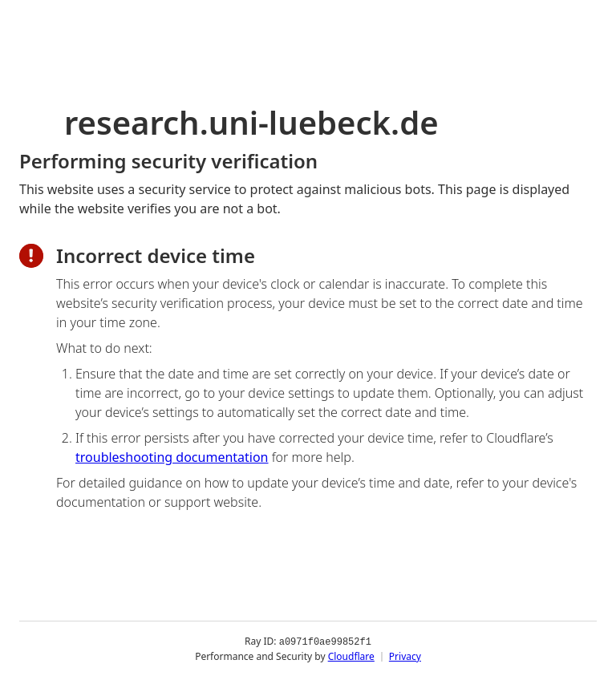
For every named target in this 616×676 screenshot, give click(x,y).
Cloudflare (351, 656)
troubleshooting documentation (172, 457)
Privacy (405, 656)
